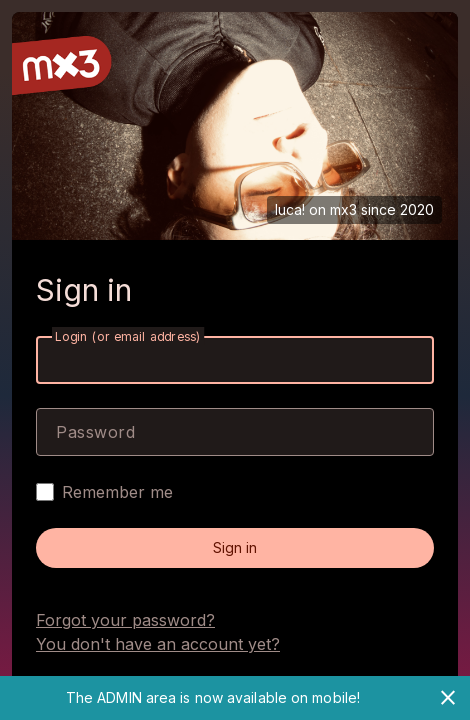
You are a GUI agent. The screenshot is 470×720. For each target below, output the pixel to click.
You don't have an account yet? (158, 644)
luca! (290, 209)
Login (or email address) (128, 336)
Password (95, 432)
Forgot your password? (125, 620)
